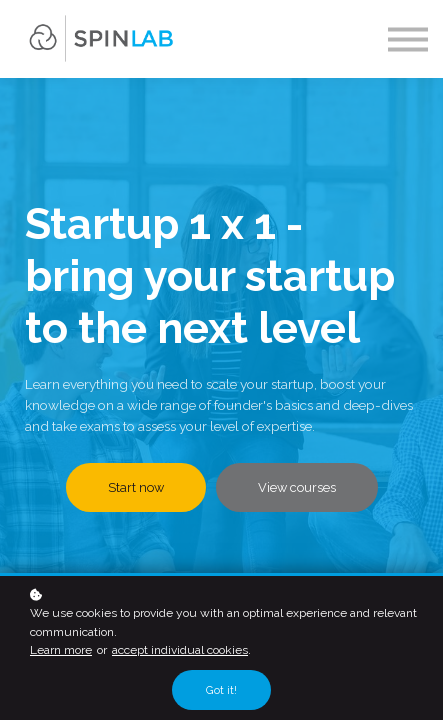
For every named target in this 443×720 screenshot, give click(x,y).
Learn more (61, 650)
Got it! (221, 690)
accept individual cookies (180, 650)
